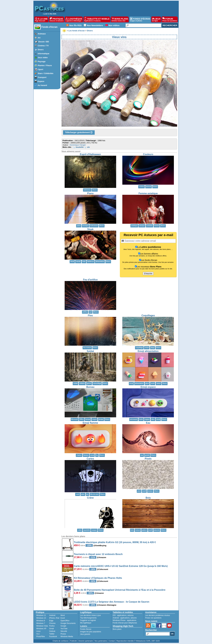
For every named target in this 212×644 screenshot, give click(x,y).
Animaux (42, 34)
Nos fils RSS (75, 25)
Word (63, 615)
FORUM (170, 19)
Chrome (52, 623)
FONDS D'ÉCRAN (140, 19)
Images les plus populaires (91, 632)
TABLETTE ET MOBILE (97, 19)
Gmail (51, 629)
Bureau (90, 387)
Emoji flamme (90, 423)
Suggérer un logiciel (88, 620)
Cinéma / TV (43, 46)
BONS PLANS (120, 19)
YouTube (64, 629)
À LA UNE (41, 19)
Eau (148, 423)
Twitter (52, 634)
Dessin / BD (44, 42)
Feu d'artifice (90, 280)
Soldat (90, 351)
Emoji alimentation (148, 351)
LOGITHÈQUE (74, 19)
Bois (148, 498)
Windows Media (67, 637)
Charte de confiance (60, 641)
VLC (38, 634)
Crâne (90, 498)
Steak (90, 229)
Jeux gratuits (85, 634)
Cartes (90, 459)
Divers (41, 50)
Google (63, 626)
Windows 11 (41, 615)
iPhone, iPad (54, 618)
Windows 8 (41, 621)
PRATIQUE (57, 19)
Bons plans (117, 629)
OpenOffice (65, 621)
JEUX (156, 19)
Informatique (44, 54)
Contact (112, 641)
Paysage (42, 61)
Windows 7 (41, 623)
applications (122, 615)
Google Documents (68, 623)
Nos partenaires (101, 641)
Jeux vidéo (43, 58)
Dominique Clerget (78, 145)
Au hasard (42, 85)
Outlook (52, 631)
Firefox (52, 626)
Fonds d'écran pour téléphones (125, 623)
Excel (63, 618)
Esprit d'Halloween (90, 154)
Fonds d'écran (50, 27)
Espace (41, 81)
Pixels (148, 459)
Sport (41, 69)
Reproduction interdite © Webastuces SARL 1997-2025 (138, 641)
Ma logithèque (86, 623)
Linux (38, 631)
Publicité (73, 641)
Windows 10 (41, 618)
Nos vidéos (114, 25)
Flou (90, 315)
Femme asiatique (148, 193)
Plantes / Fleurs (45, 65)
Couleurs (148, 154)
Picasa (63, 634)
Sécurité (64, 631)
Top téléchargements (88, 618)
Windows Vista (42, 626)
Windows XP (41, 629)
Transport (42, 77)
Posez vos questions (153, 618)
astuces (131, 615)
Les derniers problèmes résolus (158, 615)
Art (39, 38)
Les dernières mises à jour (91, 615)
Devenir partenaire (86, 641)
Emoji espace (148, 387)
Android (52, 615)
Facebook (53, 637)
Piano (90, 193)
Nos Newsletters (95, 25)
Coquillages (148, 315)
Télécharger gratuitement (79, 133)
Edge (51, 621)
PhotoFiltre (41, 637)
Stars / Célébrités (45, 73)
